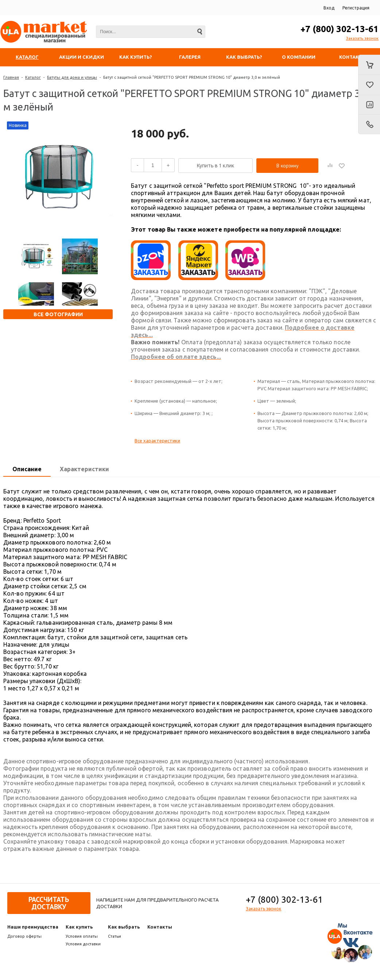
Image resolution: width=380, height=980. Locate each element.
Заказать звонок (362, 38)
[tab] (27, 469)
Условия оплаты (82, 936)
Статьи (115, 936)
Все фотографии (58, 314)
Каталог (33, 77)
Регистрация (356, 8)
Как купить (79, 927)
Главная (11, 77)
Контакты (160, 927)
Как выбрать (124, 927)
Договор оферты (24, 936)
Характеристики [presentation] (84, 469)
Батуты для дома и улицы (72, 77)
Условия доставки (83, 944)
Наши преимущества (33, 927)
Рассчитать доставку (49, 903)
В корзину (288, 166)
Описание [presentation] (27, 469)
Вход (329, 8)
